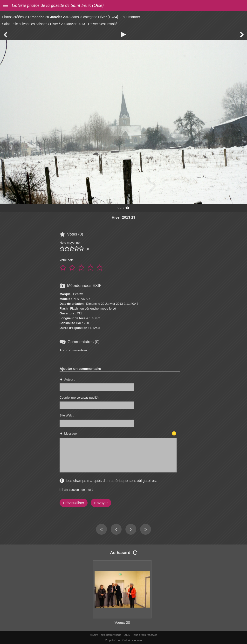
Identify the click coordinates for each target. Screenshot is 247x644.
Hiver (102, 17)
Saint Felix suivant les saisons (25, 24)
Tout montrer (131, 17)
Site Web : (67, 415)
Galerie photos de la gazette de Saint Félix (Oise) (58, 5)
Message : (71, 433)
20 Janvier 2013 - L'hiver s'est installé (89, 24)
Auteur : (70, 379)
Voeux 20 (122, 622)
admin (138, 640)
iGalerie (127, 640)
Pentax (78, 294)
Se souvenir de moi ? (79, 490)
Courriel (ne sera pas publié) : (80, 398)
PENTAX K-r (81, 299)
